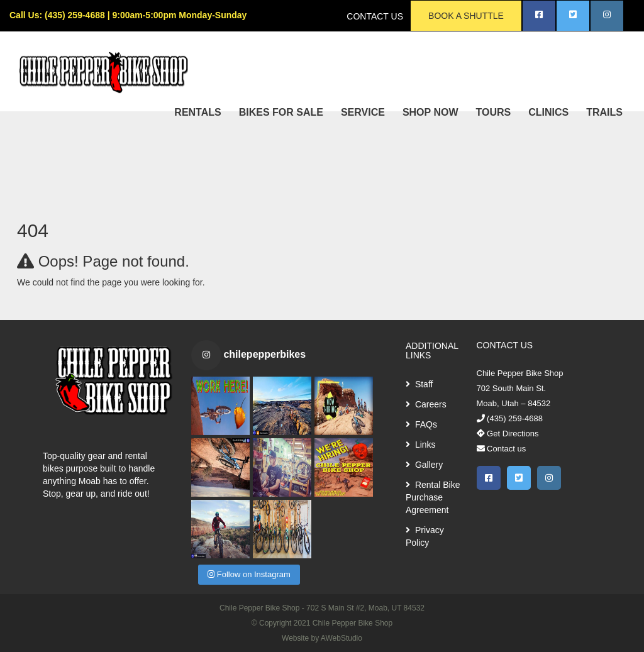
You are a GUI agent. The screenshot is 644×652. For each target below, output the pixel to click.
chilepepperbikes (264, 354)
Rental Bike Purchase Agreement (433, 497)
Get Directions (508, 434)
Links (421, 445)
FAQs (421, 424)
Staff (419, 384)
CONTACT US (375, 16)
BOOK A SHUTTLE (466, 16)
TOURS (494, 112)
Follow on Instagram (249, 574)
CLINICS (548, 112)
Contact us (502, 449)
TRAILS (604, 112)
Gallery (424, 465)
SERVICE (363, 112)
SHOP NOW (430, 112)
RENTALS (197, 112)
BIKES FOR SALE (281, 112)
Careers (426, 404)
